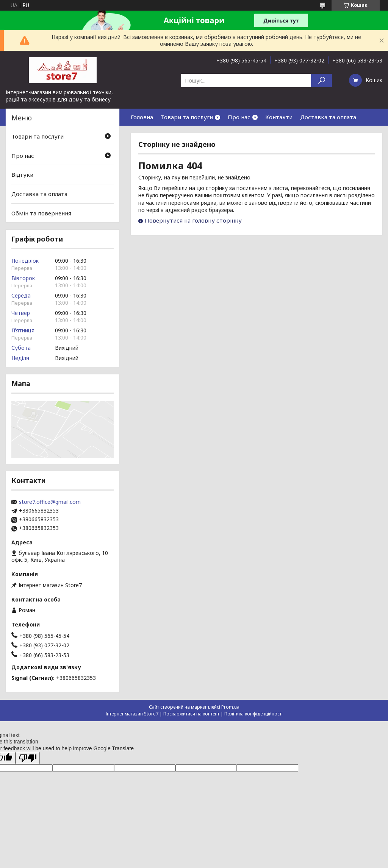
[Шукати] (322, 80)
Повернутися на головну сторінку (193, 220)
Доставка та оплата (328, 117)
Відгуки (22, 175)
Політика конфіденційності (253, 714)
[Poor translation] (28, 758)
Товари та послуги (187, 117)
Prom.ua (230, 707)
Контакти (279, 117)
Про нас (239, 117)
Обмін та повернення (41, 213)
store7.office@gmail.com (50, 502)
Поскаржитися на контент (191, 714)
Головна (142, 117)
